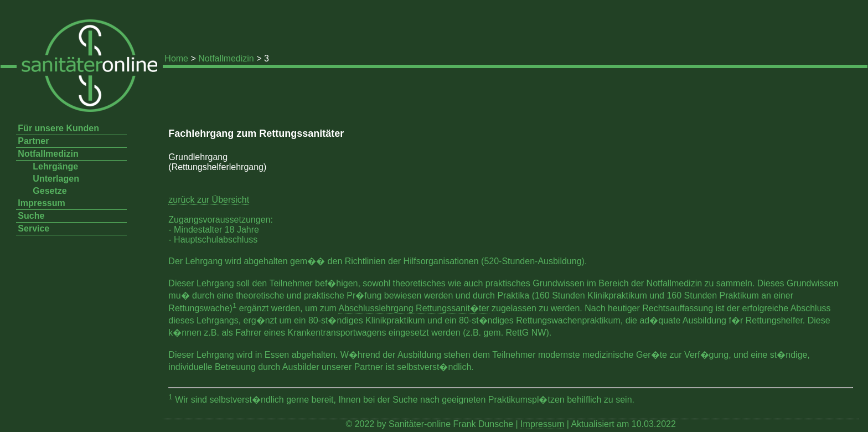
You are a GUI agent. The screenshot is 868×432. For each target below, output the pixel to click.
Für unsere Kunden (58, 128)
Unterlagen (56, 179)
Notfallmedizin (226, 58)
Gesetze (50, 191)
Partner (33, 141)
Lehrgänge (55, 166)
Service (33, 228)
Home (176, 58)
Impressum (41, 203)
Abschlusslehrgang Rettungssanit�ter (414, 308)
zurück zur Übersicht (209, 200)
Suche (31, 216)
